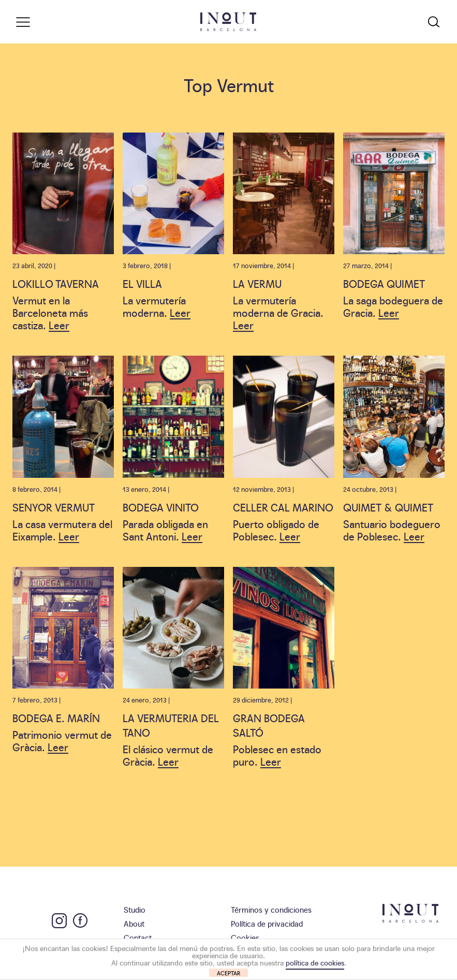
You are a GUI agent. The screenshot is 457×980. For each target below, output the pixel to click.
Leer (59, 325)
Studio (135, 909)
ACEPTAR (229, 973)
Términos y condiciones (271, 909)
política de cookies (315, 962)
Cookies (245, 937)
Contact (138, 937)
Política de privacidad (267, 923)
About (134, 923)
